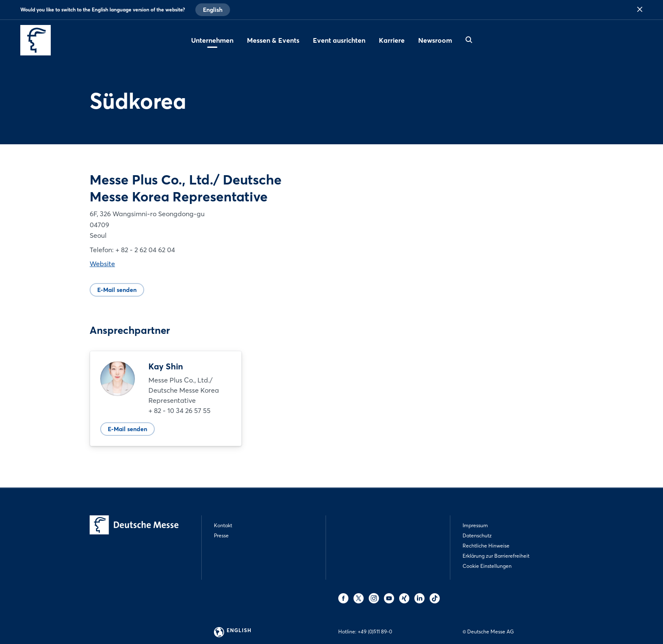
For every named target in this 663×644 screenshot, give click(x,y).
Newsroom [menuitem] (435, 40)
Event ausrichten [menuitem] (339, 40)
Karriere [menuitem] (392, 40)
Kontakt (223, 525)
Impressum (475, 525)
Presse (221, 535)
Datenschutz (477, 535)
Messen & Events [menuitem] (273, 40)
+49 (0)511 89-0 (375, 632)
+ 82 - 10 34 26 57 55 (179, 410)
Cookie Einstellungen (487, 566)
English (213, 10)
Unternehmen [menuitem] (212, 40)
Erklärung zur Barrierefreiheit (496, 556)
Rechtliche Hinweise (486, 546)
